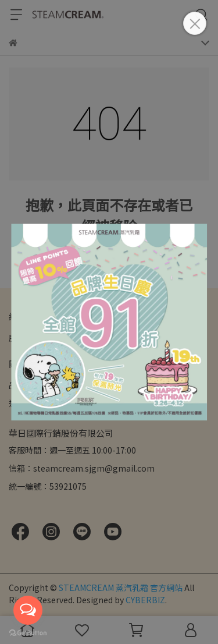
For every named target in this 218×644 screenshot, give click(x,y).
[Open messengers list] (28, 610)
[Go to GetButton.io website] (28, 632)
